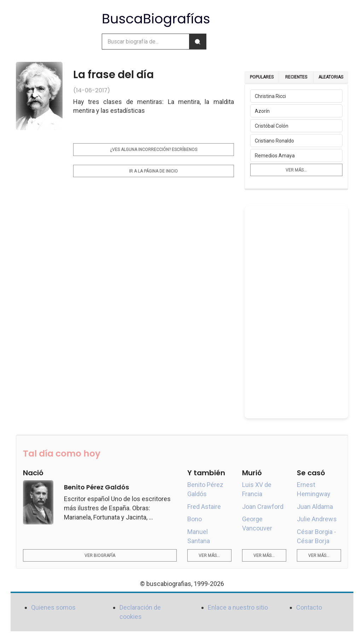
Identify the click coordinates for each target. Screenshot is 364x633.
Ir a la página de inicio (153, 171)
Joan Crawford (263, 507)
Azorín (262, 111)
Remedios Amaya (275, 156)
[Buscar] (198, 42)
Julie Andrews (317, 519)
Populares (262, 77)
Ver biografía (100, 556)
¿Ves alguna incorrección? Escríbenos (154, 150)
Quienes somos (53, 607)
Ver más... (296, 170)
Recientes (296, 77)
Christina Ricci (270, 96)
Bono (195, 519)
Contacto (309, 607)
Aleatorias (331, 77)
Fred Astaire (204, 507)
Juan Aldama (315, 507)
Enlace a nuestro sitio (238, 607)
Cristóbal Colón (272, 126)
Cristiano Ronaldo (274, 141)
